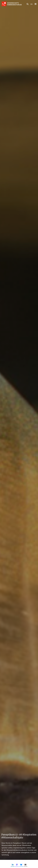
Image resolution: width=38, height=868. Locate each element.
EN (31, 4)
